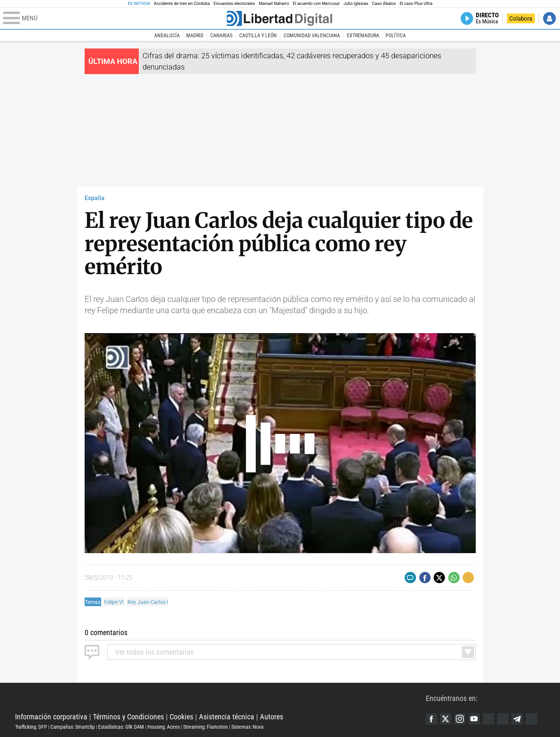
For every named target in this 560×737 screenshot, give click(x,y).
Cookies (181, 717)
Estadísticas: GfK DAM (121, 727)
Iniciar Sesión (549, 18)
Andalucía (167, 35)
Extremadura (363, 35)
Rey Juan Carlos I (148, 602)
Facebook (431, 719)
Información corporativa (51, 717)
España (95, 198)
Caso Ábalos (384, 4)
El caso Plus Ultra (416, 4)
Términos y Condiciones (128, 717)
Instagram (460, 719)
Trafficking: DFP (31, 727)
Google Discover (489, 719)
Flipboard (503, 719)
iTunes (531, 719)
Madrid (195, 35)
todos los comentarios (154, 652)
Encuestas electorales (234, 4)
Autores (272, 717)
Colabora (521, 18)
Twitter (446, 719)
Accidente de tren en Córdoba (182, 4)
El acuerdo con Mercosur (316, 4)
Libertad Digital (220, 698)
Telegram (517, 719)
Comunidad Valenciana (312, 35)
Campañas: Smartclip (73, 727)
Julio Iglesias (356, 4)
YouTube (474, 719)
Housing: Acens (164, 727)
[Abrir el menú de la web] (114, 18)
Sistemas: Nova (247, 727)
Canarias (221, 35)
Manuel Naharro (274, 4)
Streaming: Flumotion (206, 727)
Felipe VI (114, 602)
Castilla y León (258, 35)
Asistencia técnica (227, 717)
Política (396, 35)
